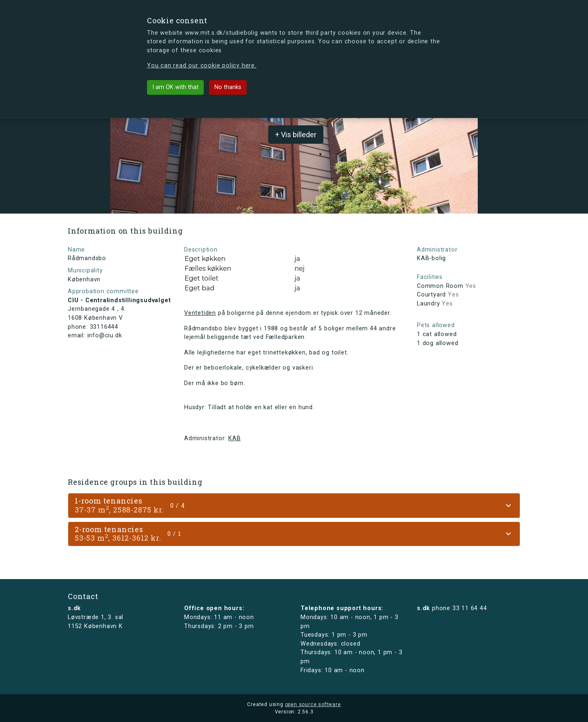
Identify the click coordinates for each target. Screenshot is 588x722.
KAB (234, 438)
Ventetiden (200, 313)
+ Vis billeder (296, 135)
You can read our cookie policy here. (202, 66)
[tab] (294, 505)
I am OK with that (175, 87)
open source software (313, 704)
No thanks (228, 87)
